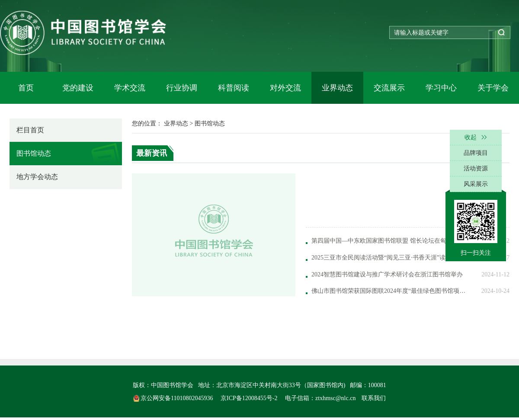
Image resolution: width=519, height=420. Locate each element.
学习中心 (441, 88)
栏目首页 (30, 130)
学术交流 (130, 88)
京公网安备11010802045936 (174, 398)
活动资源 (476, 168)
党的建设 (78, 88)
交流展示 (389, 88)
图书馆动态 (34, 153)
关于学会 (493, 88)
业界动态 (337, 88)
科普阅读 (234, 88)
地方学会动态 (37, 177)
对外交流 (285, 88)
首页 (26, 88)
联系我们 (374, 398)
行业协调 (182, 88)
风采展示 (476, 184)
